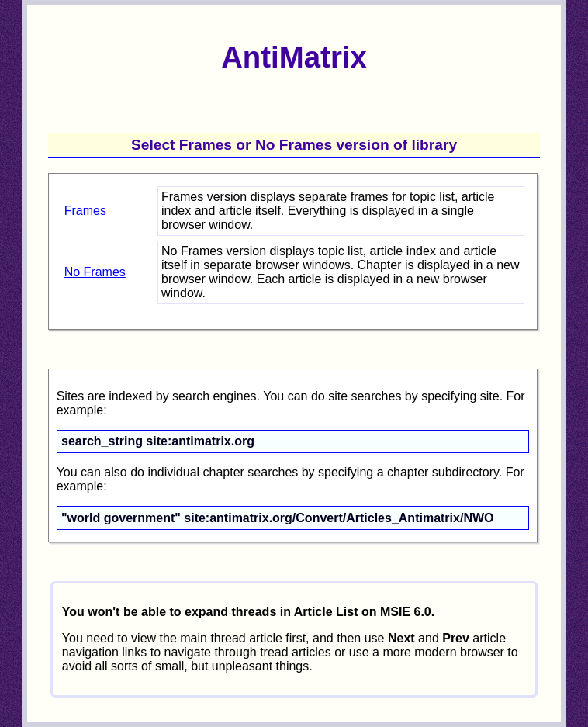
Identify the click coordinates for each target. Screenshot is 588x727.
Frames (85, 211)
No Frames (95, 272)
